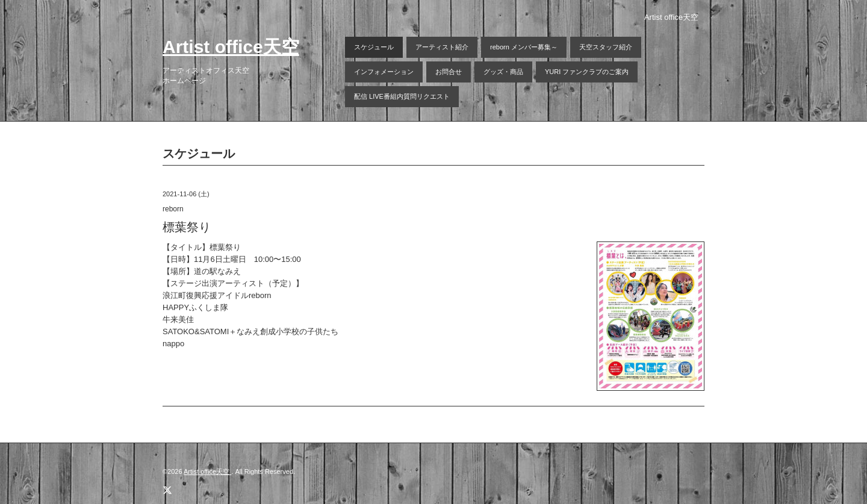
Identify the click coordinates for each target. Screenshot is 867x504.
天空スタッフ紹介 (606, 47)
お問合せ (449, 72)
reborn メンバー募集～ (524, 47)
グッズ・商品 (503, 72)
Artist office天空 (231, 47)
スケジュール (374, 47)
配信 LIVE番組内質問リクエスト (402, 96)
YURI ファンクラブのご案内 (587, 72)
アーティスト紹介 (442, 47)
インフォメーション (384, 72)
